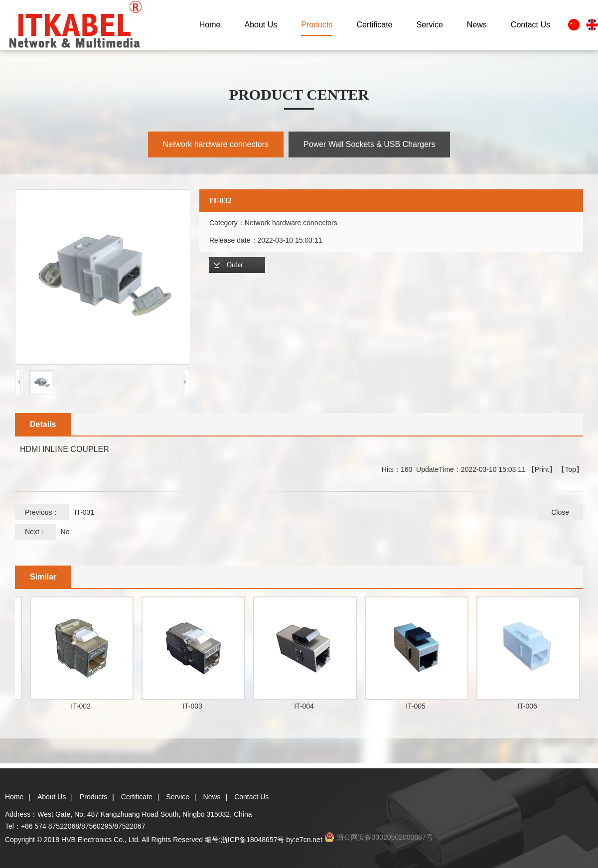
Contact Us (530, 25)
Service (429, 25)
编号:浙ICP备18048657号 (245, 840)
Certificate (374, 25)
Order (235, 265)
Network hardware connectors (216, 144)
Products (317, 25)
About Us (261, 25)
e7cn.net (309, 840)
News (477, 25)
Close (560, 512)
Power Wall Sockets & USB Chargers (369, 144)
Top (570, 469)
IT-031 (84, 512)
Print (542, 469)
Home (210, 25)
